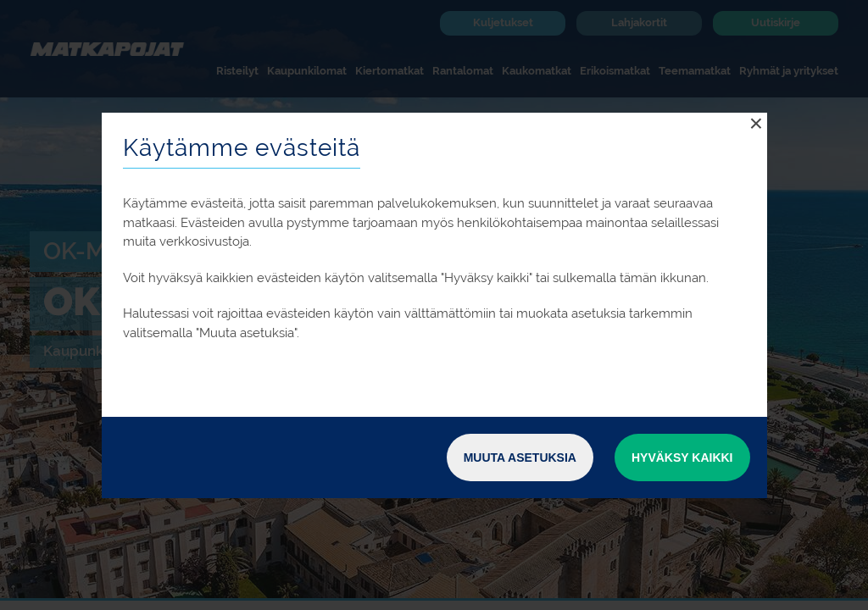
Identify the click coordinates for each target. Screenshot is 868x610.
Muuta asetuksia (520, 457)
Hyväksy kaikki (682, 457)
